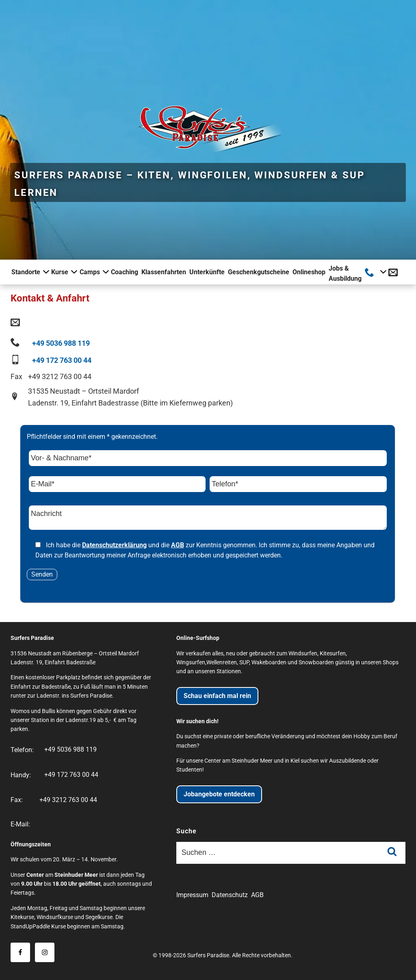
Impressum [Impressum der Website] (192, 895)
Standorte (30, 272)
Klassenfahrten (164, 272)
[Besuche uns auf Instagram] (45, 952)
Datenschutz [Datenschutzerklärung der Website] (230, 895)
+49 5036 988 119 (61, 343)
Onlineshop (309, 272)
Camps (94, 272)
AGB (178, 545)
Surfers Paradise (208, 955)
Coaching (125, 272)
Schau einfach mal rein (217, 696)
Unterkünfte (207, 272)
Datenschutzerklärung (114, 545)
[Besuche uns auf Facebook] (20, 952)
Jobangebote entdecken (219, 794)
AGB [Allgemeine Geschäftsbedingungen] (257, 895)
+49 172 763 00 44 (62, 360)
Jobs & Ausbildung (345, 274)
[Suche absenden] (392, 853)
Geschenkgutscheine (259, 272)
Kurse (64, 272)
